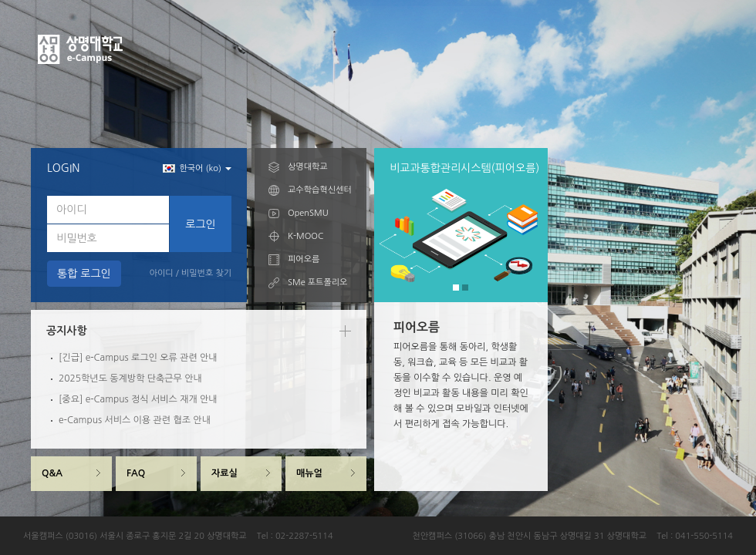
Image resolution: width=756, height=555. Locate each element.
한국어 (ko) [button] (197, 168)
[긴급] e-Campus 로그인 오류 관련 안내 (138, 358)
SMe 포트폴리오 (317, 283)
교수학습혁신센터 (320, 190)
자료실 (224, 473)
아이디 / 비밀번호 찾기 (191, 273)
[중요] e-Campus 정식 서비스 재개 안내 (138, 399)
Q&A (52, 473)
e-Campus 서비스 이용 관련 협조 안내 (135, 420)
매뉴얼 (309, 473)
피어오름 (304, 259)
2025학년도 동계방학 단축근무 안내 (130, 378)
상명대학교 (308, 167)
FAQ (136, 473)
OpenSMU (308, 213)
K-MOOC (305, 236)
